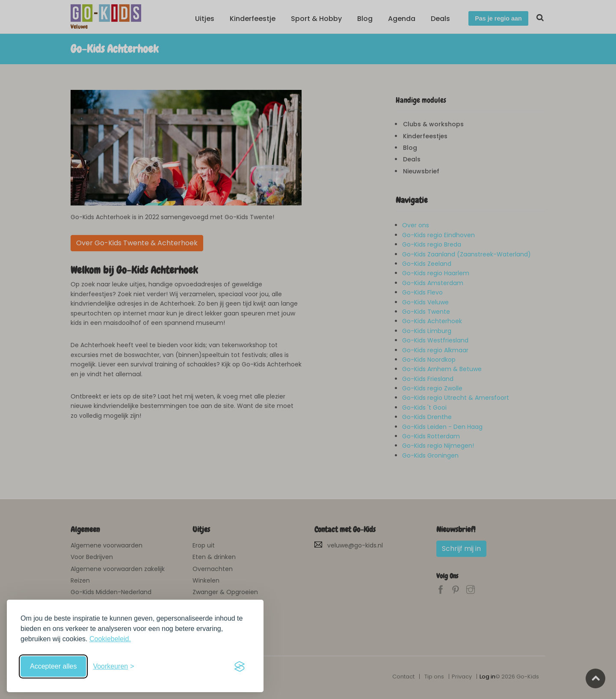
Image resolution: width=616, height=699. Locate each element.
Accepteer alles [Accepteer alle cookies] (53, 666)
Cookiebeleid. (110, 639)
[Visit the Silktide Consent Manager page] (240, 666)
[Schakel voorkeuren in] (113, 666)
